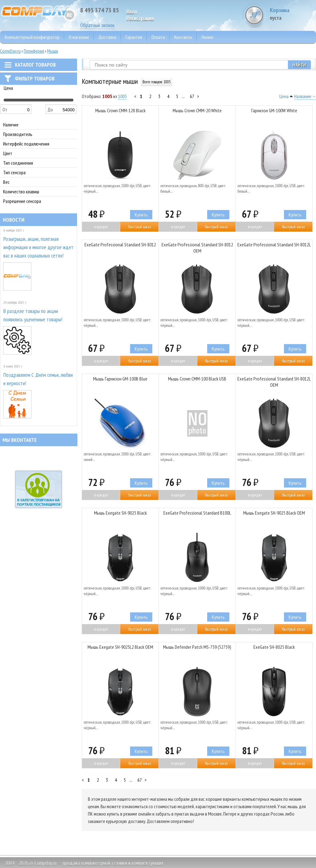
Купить (141, 215)
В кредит (101, 227)
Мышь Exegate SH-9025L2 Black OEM (120, 647)
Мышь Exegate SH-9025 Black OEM (274, 513)
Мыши (53, 51)
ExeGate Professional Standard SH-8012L (274, 245)
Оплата (158, 37)
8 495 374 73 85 (100, 10)
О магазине (79, 37)
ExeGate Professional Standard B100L (197, 513)
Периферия (34, 51)
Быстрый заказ (140, 227)
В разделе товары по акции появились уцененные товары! (33, 315)
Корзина (293, 14)
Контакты (183, 37)
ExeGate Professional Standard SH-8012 (120, 245)
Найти (299, 65)
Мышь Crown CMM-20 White (197, 110)
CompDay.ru (10, 51)
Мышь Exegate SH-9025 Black (120, 513)
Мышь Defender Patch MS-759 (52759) (197, 647)
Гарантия (134, 37)
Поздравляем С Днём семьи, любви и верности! (38, 379)
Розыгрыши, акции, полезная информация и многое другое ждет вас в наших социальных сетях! (39, 247)
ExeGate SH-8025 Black (274, 647)
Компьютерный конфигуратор (32, 37)
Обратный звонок (97, 25)
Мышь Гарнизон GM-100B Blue (120, 379)
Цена (284, 96)
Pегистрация (140, 18)
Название (303, 96)
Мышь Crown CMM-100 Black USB (197, 379)
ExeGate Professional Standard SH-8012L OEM (274, 382)
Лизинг (207, 37)
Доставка (107, 37)
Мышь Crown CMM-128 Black (120, 110)
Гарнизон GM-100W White (274, 110)
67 (192, 96)
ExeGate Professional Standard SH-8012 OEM (197, 248)
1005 (122, 96)
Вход (132, 11)
